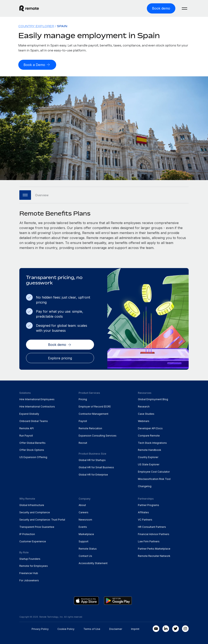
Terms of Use (92, 629)
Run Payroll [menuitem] (26, 435)
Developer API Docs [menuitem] (150, 428)
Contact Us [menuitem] (85, 555)
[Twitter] (176, 628)
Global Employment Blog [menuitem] (153, 399)
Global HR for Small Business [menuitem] (96, 467)
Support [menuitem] (84, 541)
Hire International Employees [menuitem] (37, 399)
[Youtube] (156, 628)
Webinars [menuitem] (144, 420)
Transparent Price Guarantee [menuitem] (37, 526)
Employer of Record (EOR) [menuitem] (95, 406)
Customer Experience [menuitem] (33, 541)
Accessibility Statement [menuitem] (93, 563)
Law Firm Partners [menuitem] (149, 541)
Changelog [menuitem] (145, 486)
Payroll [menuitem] (83, 420)
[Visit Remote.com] (29, 8)
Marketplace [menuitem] (86, 534)
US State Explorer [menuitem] (149, 464)
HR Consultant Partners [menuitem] (152, 526)
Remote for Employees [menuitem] (34, 565)
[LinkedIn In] (166, 628)
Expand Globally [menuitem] (29, 413)
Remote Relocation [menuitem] (90, 428)
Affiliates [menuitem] (143, 512)
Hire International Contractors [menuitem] (37, 406)
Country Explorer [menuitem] (36, 26)
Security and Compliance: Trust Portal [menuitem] (42, 519)
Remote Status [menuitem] (88, 548)
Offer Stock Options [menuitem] (32, 449)
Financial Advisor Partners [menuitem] (154, 534)
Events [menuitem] (83, 526)
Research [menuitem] (144, 406)
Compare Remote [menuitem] (149, 435)
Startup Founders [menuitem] (30, 558)
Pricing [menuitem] (83, 399)
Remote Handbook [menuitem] (150, 449)
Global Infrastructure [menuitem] (32, 504)
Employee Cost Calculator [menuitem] (154, 471)
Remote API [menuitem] (27, 428)
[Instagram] (185, 628)
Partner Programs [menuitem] (149, 504)
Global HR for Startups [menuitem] (92, 460)
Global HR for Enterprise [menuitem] (93, 474)
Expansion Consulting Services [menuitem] (98, 435)
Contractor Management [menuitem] (93, 413)
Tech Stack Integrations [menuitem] (152, 442)
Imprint (135, 629)
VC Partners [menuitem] (145, 519)
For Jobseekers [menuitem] (29, 580)
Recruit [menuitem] (83, 442)
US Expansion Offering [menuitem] (33, 457)
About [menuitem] (82, 504)
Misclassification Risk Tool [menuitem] (154, 479)
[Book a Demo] (37, 65)
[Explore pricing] (60, 357)
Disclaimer (116, 629)
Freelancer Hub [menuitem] (29, 573)
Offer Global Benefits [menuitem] (32, 442)
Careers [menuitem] (84, 512)
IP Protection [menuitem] (27, 534)
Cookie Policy (66, 629)
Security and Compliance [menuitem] (35, 512)
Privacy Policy (40, 629)
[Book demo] (161, 8)
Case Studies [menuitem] (146, 413)
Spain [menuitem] (62, 26)
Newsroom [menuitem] (85, 519)
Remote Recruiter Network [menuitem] (154, 555)
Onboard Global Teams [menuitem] (34, 420)
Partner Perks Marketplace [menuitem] (154, 548)
